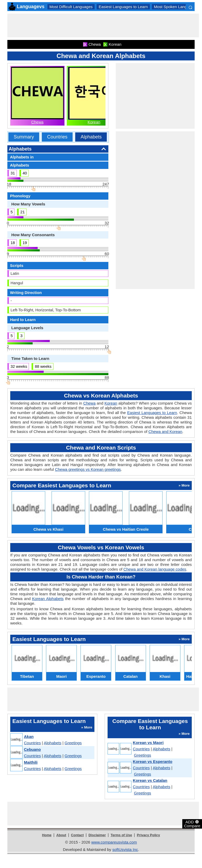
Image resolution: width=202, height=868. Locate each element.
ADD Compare (192, 824)
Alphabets (91, 137)
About (61, 835)
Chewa (37, 122)
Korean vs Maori (148, 743)
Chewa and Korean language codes (155, 569)
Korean (94, 122)
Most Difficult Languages (71, 7)
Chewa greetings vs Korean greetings (88, 469)
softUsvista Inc (125, 849)
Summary (24, 137)
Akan (29, 737)
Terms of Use (121, 835)
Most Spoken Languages (176, 7)
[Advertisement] (103, 25)
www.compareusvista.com (114, 842)
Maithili (31, 762)
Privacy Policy (148, 835)
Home (47, 835)
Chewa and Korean (165, 432)
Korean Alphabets (48, 599)
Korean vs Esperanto (153, 761)
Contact (77, 835)
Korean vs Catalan (150, 780)
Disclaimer (97, 835)
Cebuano (32, 749)
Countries (57, 137)
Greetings (73, 743)
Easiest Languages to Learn (123, 7)
